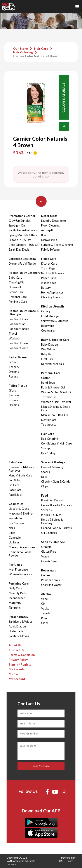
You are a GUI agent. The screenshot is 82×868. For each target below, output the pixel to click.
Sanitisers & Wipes (21, 622)
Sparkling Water (51, 585)
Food (44, 495)
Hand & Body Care (21, 475)
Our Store (20, 48)
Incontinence (17, 598)
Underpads (16, 631)
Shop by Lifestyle (53, 542)
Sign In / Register (21, 664)
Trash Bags (48, 268)
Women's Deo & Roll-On (57, 392)
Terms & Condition (22, 655)
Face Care (15, 490)
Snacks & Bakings (53, 462)
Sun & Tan (15, 480)
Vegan (45, 556)
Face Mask (16, 495)
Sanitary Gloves (19, 636)
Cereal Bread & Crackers (57, 505)
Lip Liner (14, 542)
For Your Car (17, 324)
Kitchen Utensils (53, 306)
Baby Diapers (50, 344)
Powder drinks (50, 580)
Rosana (13, 376)
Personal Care (18, 297)
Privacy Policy (18, 660)
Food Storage (50, 316)
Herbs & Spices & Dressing (52, 521)
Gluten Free (49, 552)
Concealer (15, 538)
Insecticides (49, 283)
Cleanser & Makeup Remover (21, 469)
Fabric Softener (51, 250)
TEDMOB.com (65, 861)
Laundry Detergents (54, 221)
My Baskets (17, 669)
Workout (15, 338)
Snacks (45, 472)
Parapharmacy (18, 617)
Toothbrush (49, 397)
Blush (12, 533)
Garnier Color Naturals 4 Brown (36, 56)
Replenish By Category (25, 273)
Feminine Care (18, 302)
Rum (44, 618)
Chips (45, 486)
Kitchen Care (49, 264)
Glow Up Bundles (20, 221)
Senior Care (16, 292)
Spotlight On (17, 225)
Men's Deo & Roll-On (55, 415)
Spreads (46, 510)
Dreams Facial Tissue (22, 264)
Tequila (46, 613)
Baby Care (15, 278)
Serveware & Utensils (55, 321)
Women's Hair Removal (56, 402)
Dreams (14, 372)
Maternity (15, 603)
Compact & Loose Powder (20, 554)
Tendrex (14, 367)
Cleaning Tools (51, 297)
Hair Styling (48, 453)
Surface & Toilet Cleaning (57, 245)
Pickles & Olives (51, 515)
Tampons (15, 608)
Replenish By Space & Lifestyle (24, 313)
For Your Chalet (19, 329)
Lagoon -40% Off (20, 240)
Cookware (48, 330)
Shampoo (47, 448)
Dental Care (49, 420)
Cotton (46, 378)
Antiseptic (48, 230)
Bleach (45, 235)
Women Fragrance (20, 574)
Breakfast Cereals (52, 500)
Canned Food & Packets (56, 528)
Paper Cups (49, 278)
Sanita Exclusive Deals (23, 230)
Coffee (45, 575)
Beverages (49, 570)
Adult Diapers (18, 626)
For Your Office (18, 319)
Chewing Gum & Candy (56, 481)
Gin (43, 604)
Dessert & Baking (52, 467)
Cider (45, 623)
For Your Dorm (18, 343)
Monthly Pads (18, 593)
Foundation (16, 518)
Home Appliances (52, 292)
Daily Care (15, 588)
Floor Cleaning (50, 225)
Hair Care (41, 48)
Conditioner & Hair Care (56, 443)
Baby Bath (48, 354)
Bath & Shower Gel (53, 387)
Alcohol (46, 594)
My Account (17, 679)
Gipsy (12, 362)
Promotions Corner (22, 216)
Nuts (44, 477)
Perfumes (15, 565)
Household (16, 287)
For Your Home (18, 348)
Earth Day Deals (19, 250)
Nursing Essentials (52, 364)
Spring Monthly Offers (23, 235)
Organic (46, 547)
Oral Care (47, 359)
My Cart (14, 674)
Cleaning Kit (16, 282)
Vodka (45, 608)
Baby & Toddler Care (55, 340)
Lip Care (14, 485)
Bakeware (47, 326)
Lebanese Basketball (23, 259)
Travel (13, 334)
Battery (46, 288)
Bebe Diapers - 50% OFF (25, 245)
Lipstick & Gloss (19, 509)
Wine (44, 599)
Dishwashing (49, 240)
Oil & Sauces (49, 533)
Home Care (49, 259)
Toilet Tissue (18, 386)
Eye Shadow (17, 523)
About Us (15, 645)
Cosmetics (16, 504)
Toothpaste (49, 425)
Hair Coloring (23, 52)
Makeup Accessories (22, 547)
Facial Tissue (18, 357)
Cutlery (46, 311)
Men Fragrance (18, 569)
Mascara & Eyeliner (21, 513)
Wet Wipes (48, 349)
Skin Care (15, 462)
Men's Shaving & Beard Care (56, 408)
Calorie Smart (50, 561)
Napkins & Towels (52, 273)
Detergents (49, 216)
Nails (12, 528)
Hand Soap (48, 383)
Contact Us (17, 650)
